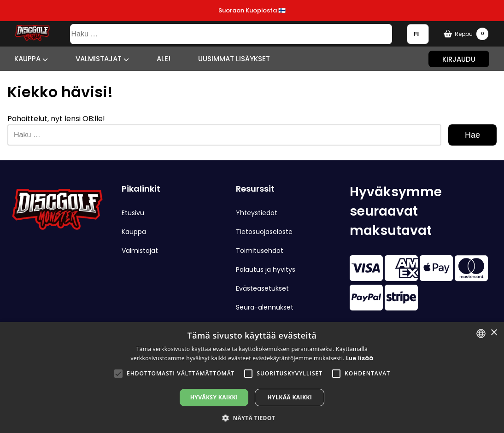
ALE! (164, 59)
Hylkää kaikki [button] (290, 397)
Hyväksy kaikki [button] (214, 397)
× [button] (494, 333)
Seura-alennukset (265, 307)
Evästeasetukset (262, 288)
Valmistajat (102, 59)
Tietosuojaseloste (264, 232)
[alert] (252, 377)
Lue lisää (360, 358)
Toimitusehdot (260, 251)
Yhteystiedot (257, 213)
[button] (118, 374)
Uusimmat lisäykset (234, 59)
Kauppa (31, 59)
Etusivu (133, 213)
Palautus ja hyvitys (266, 269)
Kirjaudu (459, 59)
